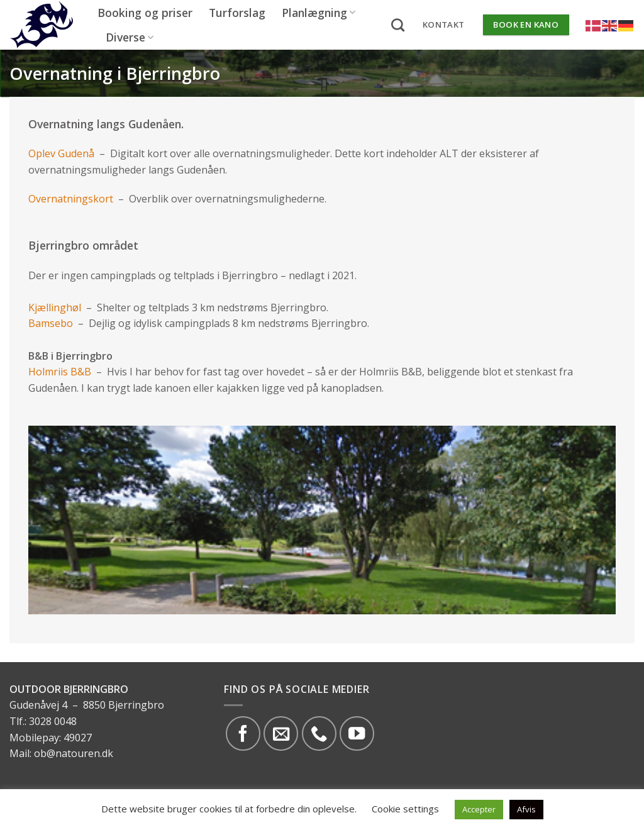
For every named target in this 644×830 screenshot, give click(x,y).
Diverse (130, 37)
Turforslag (237, 13)
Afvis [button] (526, 809)
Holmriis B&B (60, 372)
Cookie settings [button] (405, 809)
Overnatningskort (71, 199)
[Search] (398, 25)
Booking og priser (145, 13)
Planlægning (319, 13)
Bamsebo (52, 323)
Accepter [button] (479, 809)
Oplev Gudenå (61, 153)
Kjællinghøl (56, 307)
